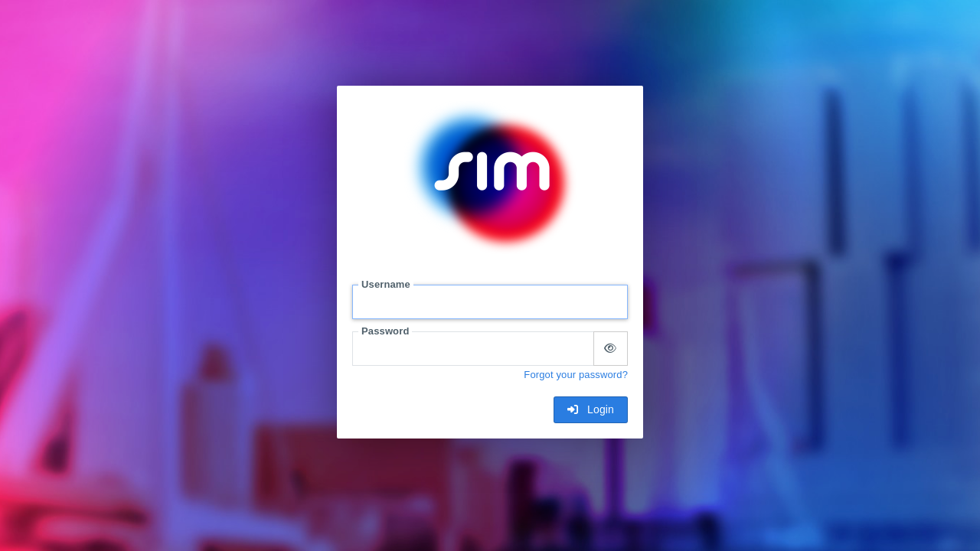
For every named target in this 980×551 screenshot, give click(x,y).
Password (385, 331)
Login (591, 409)
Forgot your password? (576, 375)
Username (386, 284)
